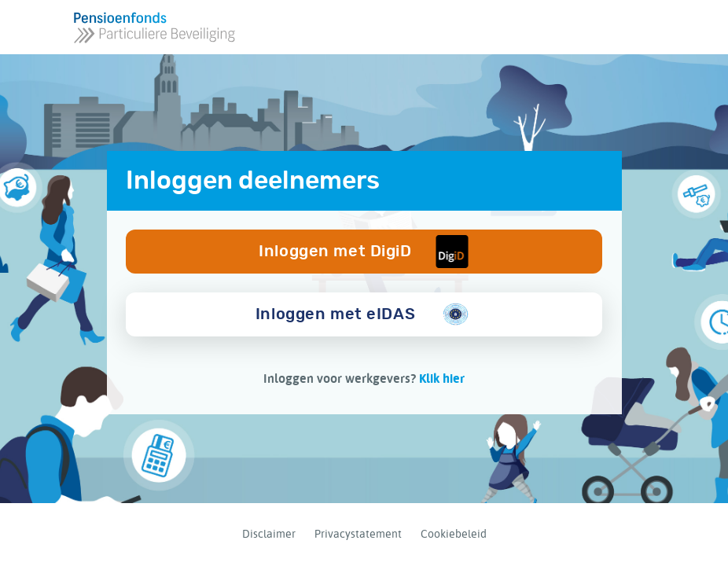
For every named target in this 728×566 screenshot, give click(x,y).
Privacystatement (358, 534)
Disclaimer (269, 534)
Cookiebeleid (454, 534)
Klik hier (442, 379)
